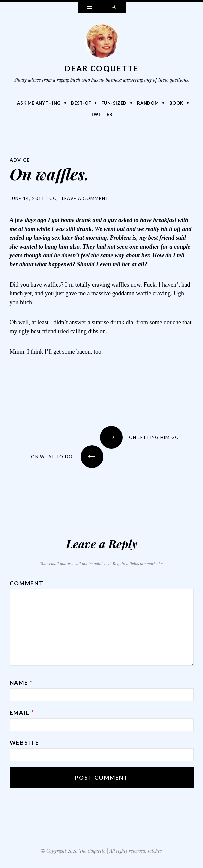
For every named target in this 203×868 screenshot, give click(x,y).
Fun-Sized (114, 103)
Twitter (102, 114)
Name (21, 682)
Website (24, 742)
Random (148, 103)
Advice (20, 160)
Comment (27, 583)
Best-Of (81, 103)
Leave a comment (85, 198)
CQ (53, 198)
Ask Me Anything (39, 103)
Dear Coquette (102, 68)
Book (176, 103)
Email (22, 712)
